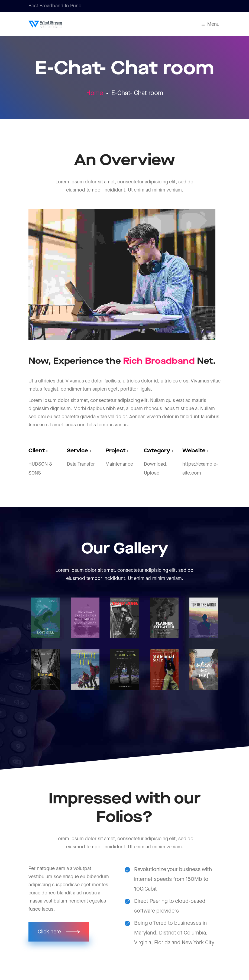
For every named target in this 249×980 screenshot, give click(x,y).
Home (95, 93)
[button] (59, 932)
